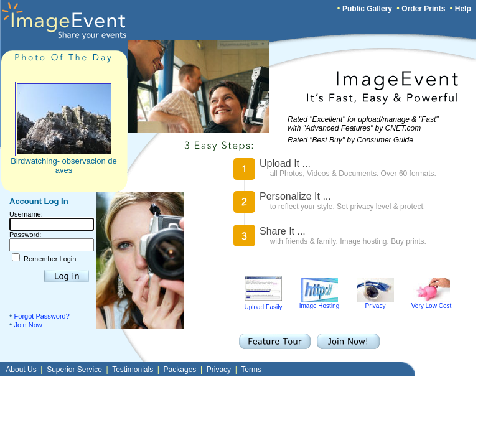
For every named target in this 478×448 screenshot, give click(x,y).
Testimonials (133, 370)
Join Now (28, 325)
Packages (180, 370)
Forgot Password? (42, 316)
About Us (21, 370)
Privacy (375, 303)
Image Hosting (319, 303)
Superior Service (74, 370)
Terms (251, 370)
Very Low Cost (431, 303)
